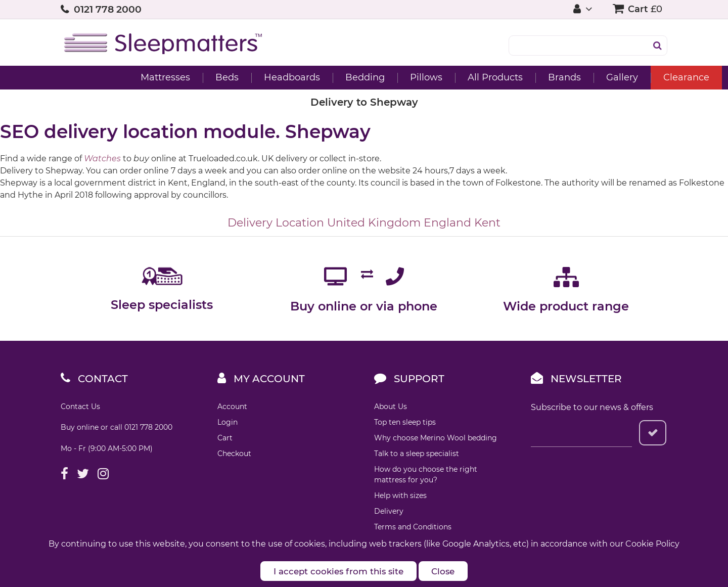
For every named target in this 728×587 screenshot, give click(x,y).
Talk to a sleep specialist (417, 454)
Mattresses (105, 77)
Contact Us (80, 407)
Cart (225, 438)
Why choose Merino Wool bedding (436, 438)
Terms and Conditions (413, 527)
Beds (166, 77)
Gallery (561, 77)
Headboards (231, 77)
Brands (504, 77)
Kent (487, 223)
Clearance (626, 77)
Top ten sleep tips (405, 422)
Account (232, 407)
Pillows (366, 77)
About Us (391, 407)
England (447, 223)
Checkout (234, 454)
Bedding (304, 77)
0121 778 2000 (108, 9)
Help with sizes (400, 495)
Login (227, 422)
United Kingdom (374, 223)
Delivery (389, 511)
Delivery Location (276, 223)
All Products (435, 77)
